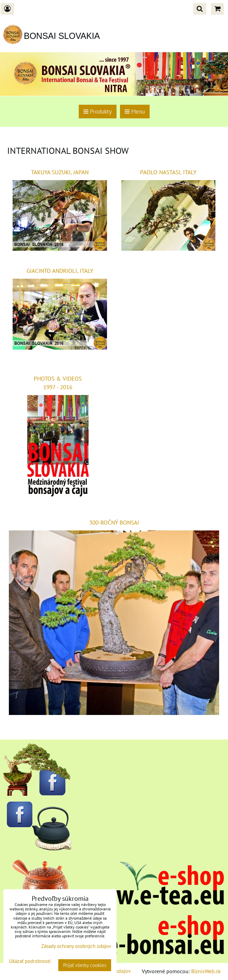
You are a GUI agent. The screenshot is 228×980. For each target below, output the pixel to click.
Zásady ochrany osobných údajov (76, 946)
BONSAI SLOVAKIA (62, 36)
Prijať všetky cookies (85, 965)
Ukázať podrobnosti (30, 961)
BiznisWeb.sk (206, 971)
